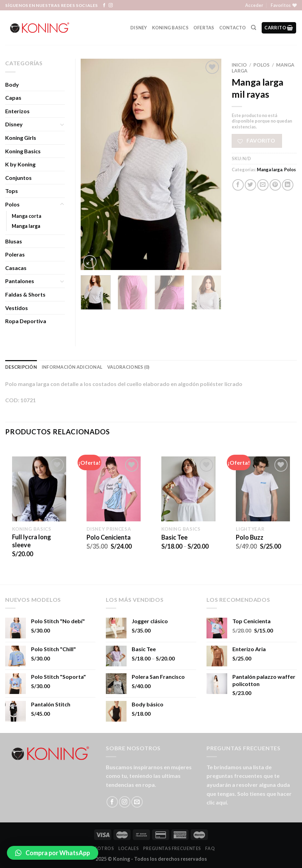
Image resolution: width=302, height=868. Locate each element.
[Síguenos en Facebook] (104, 6)
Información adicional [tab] (72, 367)
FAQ (210, 848)
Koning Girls (21, 138)
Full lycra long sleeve (32, 541)
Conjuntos (18, 178)
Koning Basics (170, 28)
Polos (261, 65)
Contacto (233, 28)
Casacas (16, 268)
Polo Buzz (250, 537)
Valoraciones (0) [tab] (128, 367)
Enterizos (17, 111)
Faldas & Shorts (25, 294)
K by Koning (20, 164)
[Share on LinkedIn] (288, 185)
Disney (139, 28)
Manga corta (27, 216)
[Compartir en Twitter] (250, 185)
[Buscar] (254, 28)
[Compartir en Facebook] (238, 185)
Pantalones (20, 281)
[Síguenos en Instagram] (111, 6)
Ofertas (204, 28)
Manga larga (270, 170)
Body (12, 84)
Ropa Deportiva (26, 321)
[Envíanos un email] (137, 802)
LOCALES (128, 848)
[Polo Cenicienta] (114, 489)
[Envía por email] (263, 185)
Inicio (239, 65)
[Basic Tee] (188, 489)
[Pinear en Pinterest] (275, 185)
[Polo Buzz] (263, 489)
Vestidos (17, 308)
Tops (12, 191)
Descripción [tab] (21, 367)
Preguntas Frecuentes (172, 848)
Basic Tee (174, 537)
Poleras (15, 254)
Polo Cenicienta (109, 537)
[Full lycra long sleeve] (39, 489)
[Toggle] (62, 124)
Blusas (14, 241)
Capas (13, 98)
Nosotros (101, 848)
